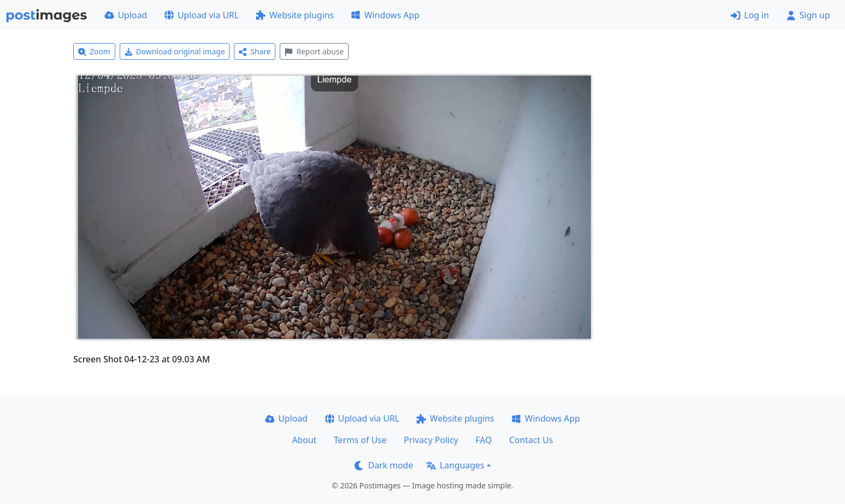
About (304, 440)
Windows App (385, 15)
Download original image (175, 51)
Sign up (808, 15)
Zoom (94, 51)
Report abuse (314, 51)
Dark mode (384, 465)
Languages (455, 465)
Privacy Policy (431, 440)
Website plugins (295, 15)
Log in (750, 15)
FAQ (483, 440)
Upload (126, 15)
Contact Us (531, 440)
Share (255, 51)
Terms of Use (360, 440)
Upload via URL (202, 15)
